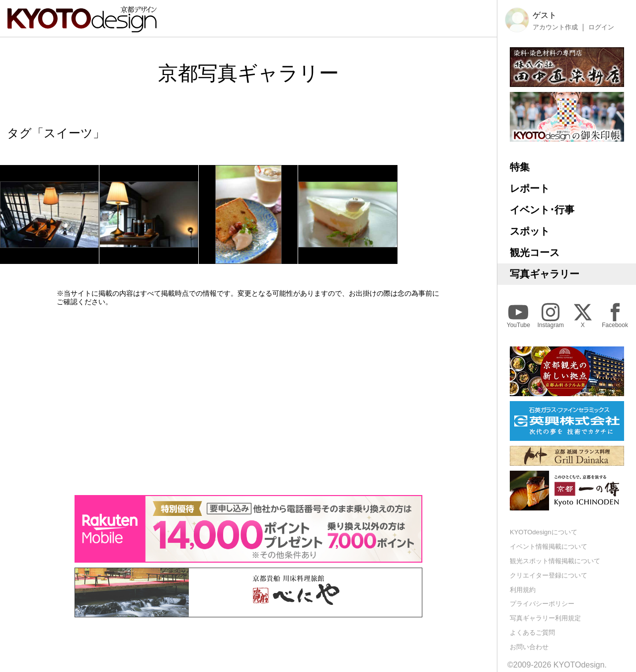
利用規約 (523, 590)
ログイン (601, 27)
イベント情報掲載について (549, 546)
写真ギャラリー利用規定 (545, 618)
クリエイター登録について (549, 575)
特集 (520, 167)
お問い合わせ (529, 647)
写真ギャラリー (545, 274)
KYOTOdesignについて (544, 532)
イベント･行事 (542, 210)
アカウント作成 (555, 27)
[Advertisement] (248, 401)
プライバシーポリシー (542, 604)
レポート (530, 188)
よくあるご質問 (532, 632)
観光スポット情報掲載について (555, 561)
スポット (530, 231)
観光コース (535, 252)
